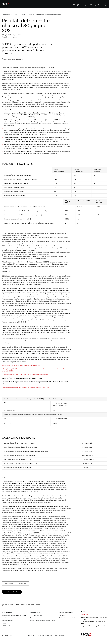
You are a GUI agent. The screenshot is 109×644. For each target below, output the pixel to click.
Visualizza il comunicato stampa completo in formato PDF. (21, 365)
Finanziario (9, 583)
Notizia (23, 14)
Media (15, 14)
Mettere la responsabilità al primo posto (14, 615)
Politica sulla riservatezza (44, 635)
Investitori (23, 583)
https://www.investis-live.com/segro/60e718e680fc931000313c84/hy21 (26, 387)
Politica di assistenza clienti (67, 618)
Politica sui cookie (59, 635)
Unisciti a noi (6, 626)
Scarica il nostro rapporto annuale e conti (42, 621)
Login (91, 5)
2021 (30, 14)
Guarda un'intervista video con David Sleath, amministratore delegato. (25, 375)
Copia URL (11, 592)
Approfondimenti (7, 621)
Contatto (62, 615)
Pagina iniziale (6, 14)
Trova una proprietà (36, 615)
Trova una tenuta (35, 618)
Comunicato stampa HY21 (16, 60)
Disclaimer (31, 635)
